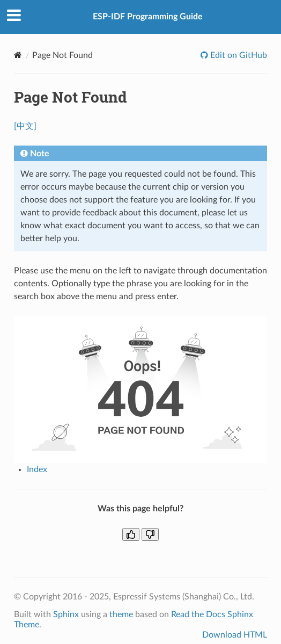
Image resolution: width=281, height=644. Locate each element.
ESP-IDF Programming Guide (148, 17)
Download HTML (235, 635)
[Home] (18, 55)
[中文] (25, 126)
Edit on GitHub (238, 55)
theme (121, 614)
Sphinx (66, 614)
